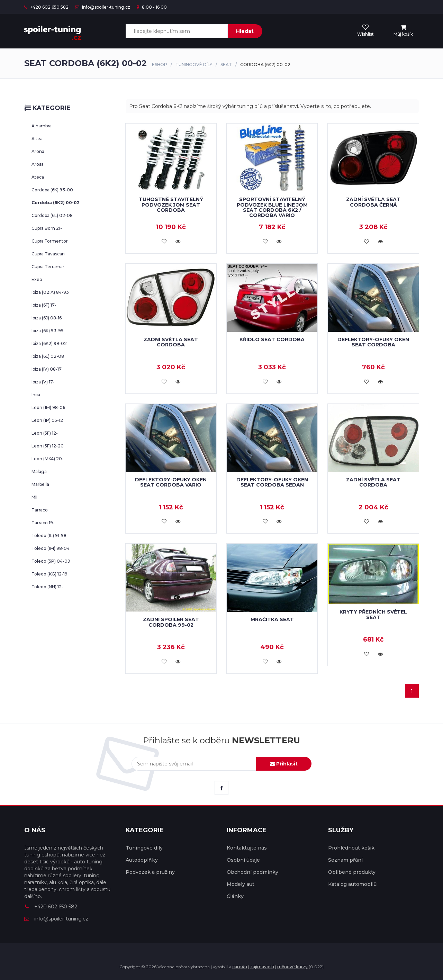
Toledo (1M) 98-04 (51, 548)
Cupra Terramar (48, 267)
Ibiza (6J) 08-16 (47, 318)
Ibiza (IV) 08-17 (47, 369)
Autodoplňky (142, 860)
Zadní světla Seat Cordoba (171, 342)
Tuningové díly (194, 65)
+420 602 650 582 (46, 7)
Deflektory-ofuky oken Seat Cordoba (373, 342)
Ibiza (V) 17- (43, 382)
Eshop (160, 65)
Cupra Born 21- (47, 228)
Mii (34, 497)
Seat (226, 65)
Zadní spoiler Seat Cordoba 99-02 (171, 622)
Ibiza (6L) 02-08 (48, 356)
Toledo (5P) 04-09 (51, 561)
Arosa (38, 164)
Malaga (39, 471)
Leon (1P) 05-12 (47, 420)
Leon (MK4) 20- (48, 459)
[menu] (403, 31)
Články (235, 896)
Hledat (245, 31)
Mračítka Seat (272, 619)
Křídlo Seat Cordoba (272, 339)
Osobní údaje (243, 860)
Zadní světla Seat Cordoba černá (373, 202)
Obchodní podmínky (252, 872)
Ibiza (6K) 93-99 (48, 331)
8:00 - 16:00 (152, 7)
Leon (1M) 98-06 (48, 407)
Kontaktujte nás (247, 848)
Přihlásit (284, 764)
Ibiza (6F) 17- (44, 305)
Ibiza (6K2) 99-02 (49, 343)
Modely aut (241, 884)
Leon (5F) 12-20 (48, 446)
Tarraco (40, 510)
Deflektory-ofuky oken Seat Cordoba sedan (272, 482)
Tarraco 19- (43, 523)
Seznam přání (345, 860)
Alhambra (42, 126)
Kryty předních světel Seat (373, 614)
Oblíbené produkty (352, 872)
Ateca (38, 177)
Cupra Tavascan (48, 254)
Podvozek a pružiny (150, 872)
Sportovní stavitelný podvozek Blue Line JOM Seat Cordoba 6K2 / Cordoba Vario (272, 207)
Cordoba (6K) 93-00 (52, 190)
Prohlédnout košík (351, 848)
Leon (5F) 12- (45, 433)
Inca (36, 395)
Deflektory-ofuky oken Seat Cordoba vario (171, 482)
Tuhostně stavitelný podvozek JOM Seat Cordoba (171, 205)
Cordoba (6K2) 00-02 (56, 203)
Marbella (40, 484)
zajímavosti (262, 967)
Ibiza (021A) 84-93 (50, 292)
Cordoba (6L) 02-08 (52, 215)
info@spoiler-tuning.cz (103, 7)
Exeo (37, 279)
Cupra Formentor (50, 241)
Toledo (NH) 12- (47, 587)
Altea (37, 139)
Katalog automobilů (352, 884)
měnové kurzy (292, 967)
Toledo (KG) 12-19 (49, 574)
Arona (38, 151)
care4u (240, 967)
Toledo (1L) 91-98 (49, 536)
